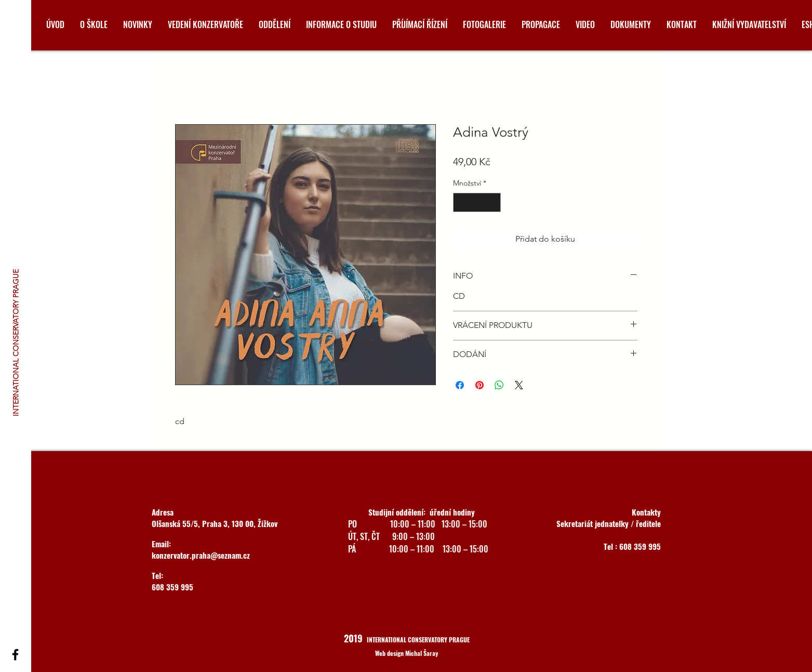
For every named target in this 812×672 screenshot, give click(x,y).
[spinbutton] (477, 202)
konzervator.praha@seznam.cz (201, 555)
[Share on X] (519, 385)
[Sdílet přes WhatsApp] (499, 385)
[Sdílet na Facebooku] (460, 385)
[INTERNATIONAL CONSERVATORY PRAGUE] (16, 342)
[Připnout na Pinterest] (480, 385)
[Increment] (493, 202)
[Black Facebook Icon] (15, 655)
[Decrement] (461, 202)
